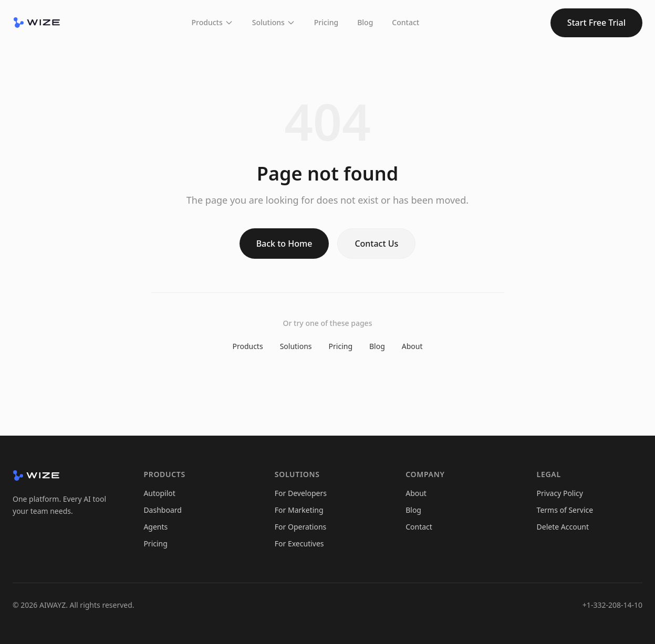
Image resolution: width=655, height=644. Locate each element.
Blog (365, 22)
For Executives (299, 543)
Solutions (274, 22)
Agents (155, 527)
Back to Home (284, 244)
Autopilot (159, 493)
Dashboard (162, 510)
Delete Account (563, 527)
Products (212, 22)
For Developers (301, 493)
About (412, 346)
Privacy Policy (560, 493)
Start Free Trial (596, 23)
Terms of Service (565, 510)
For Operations (300, 527)
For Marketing (299, 510)
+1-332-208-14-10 (612, 605)
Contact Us (376, 244)
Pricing (326, 22)
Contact (406, 22)
